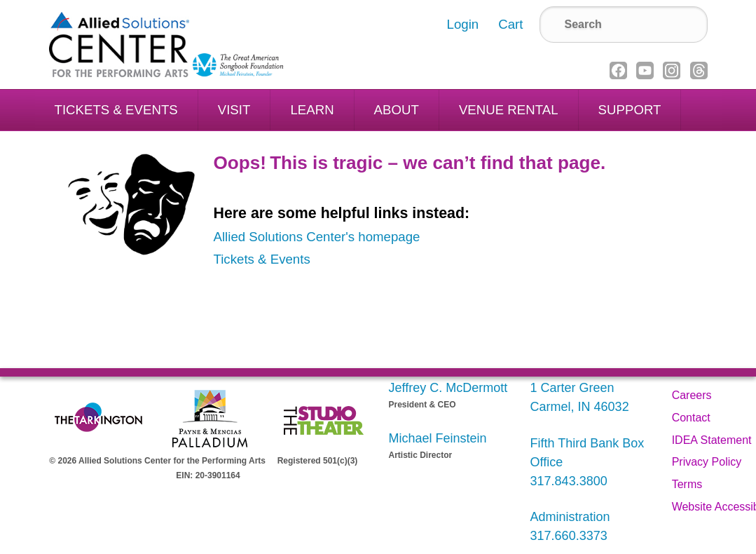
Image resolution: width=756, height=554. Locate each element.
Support (630, 110)
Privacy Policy (707, 462)
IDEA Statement (712, 440)
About (397, 110)
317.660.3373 (569, 536)
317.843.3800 (569, 481)
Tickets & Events (116, 110)
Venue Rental (509, 110)
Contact (691, 418)
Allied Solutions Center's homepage (317, 237)
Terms (687, 484)
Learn (312, 110)
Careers (692, 395)
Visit (234, 110)
